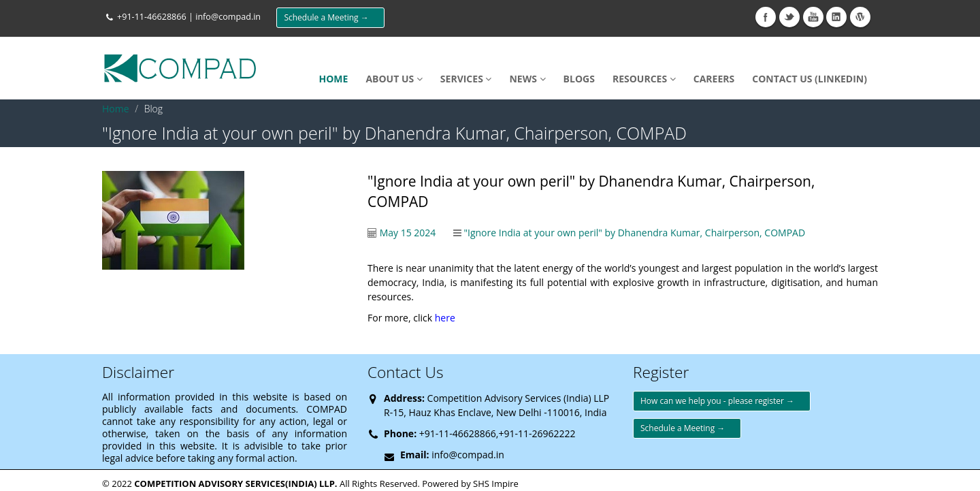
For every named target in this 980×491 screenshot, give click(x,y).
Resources (644, 79)
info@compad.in (228, 17)
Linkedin (836, 17)
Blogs (579, 79)
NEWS (527, 79)
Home (116, 109)
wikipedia (860, 17)
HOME (333, 79)
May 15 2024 (408, 233)
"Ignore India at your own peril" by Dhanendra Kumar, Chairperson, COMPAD (634, 233)
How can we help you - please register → (722, 401)
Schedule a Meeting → (330, 17)
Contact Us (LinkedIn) (810, 79)
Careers (714, 79)
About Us (394, 79)
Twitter (789, 17)
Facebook (766, 17)
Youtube (813, 17)
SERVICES (466, 79)
